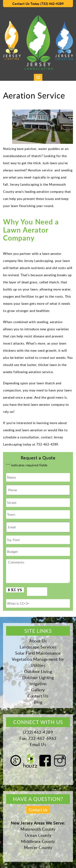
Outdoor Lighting (38, 677)
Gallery (38, 690)
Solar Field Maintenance (38, 653)
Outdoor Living (38, 671)
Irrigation (38, 684)
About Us (38, 641)
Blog (38, 702)
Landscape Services (38, 647)
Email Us (38, 744)
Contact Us (38, 696)
